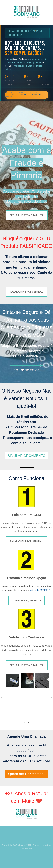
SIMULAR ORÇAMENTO (26, 456)
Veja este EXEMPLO (40, 590)
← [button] (1, 697)
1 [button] (24, 723)
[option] (26, 681)
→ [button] (52, 697)
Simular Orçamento (26, 600)
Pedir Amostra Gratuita (27, 215)
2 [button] (29, 723)
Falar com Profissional (26, 292)
